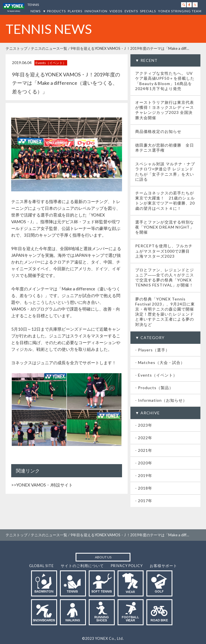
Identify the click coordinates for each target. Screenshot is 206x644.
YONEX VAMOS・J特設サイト (45, 485)
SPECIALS (148, 11)
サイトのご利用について (82, 566)
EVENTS (131, 11)
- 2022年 (144, 438)
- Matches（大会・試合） (160, 362)
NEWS (36, 11)
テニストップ (17, 48)
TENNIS (33, 5)
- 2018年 (144, 488)
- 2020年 (144, 463)
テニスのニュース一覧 (49, 48)
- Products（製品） (154, 388)
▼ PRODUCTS (54, 11)
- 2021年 (144, 450)
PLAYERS (75, 11)
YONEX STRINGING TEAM (180, 11)
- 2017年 (144, 501)
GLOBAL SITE (41, 566)
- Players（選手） (152, 350)
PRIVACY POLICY (127, 566)
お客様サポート (163, 566)
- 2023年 (144, 425)
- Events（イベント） (156, 375)
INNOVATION (96, 11)
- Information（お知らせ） (161, 400)
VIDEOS (116, 11)
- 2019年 (144, 475)
